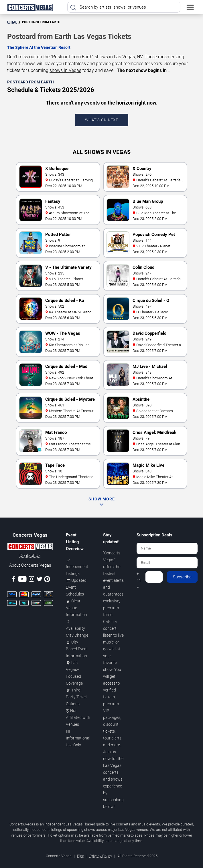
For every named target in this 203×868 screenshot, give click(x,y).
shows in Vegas (65, 70)
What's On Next (102, 120)
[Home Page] (30, 7)
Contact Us (30, 556)
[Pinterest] (47, 580)
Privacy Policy (101, 856)
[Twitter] (40, 580)
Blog (81, 856)
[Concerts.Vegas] (30, 548)
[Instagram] (31, 580)
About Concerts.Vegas (30, 565)
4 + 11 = (139, 577)
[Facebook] (13, 580)
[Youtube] (22, 580)
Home (12, 22)
